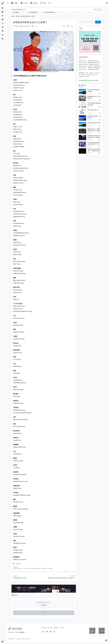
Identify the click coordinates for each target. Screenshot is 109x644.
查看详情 (24, 10)
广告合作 (62, 628)
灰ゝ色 (34, 26)
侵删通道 (51, 569)
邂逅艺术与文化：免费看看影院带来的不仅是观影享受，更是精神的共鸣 (94, 130)
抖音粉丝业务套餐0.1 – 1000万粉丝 (94, 117)
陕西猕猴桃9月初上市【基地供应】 (94, 97)
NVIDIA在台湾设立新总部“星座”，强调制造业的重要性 (94, 150)
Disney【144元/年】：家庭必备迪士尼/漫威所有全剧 (89, 68)
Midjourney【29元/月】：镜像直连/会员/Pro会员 (89, 64)
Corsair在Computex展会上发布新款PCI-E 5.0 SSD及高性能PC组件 (94, 143)
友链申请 (44, 628)
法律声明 (50, 628)
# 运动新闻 (18, 564)
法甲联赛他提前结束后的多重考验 (94, 91)
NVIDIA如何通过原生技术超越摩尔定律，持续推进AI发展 (94, 137)
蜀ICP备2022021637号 (26, 639)
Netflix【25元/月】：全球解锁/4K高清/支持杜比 (88, 61)
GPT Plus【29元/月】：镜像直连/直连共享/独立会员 (89, 63)
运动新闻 (18, 16)
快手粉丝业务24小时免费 (94, 123)
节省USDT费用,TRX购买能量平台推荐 (94, 104)
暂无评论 (16, 595)
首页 (14, 16)
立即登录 (44, 605)
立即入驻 (98, 10)
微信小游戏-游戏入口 (93, 110)
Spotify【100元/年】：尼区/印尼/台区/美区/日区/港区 (90, 66)
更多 (50, 3)
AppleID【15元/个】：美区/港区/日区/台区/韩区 (89, 70)
